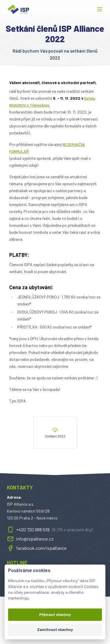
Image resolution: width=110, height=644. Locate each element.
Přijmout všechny (55, 614)
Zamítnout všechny (55, 629)
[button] (100, 9)
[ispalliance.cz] (18, 9)
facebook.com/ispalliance (37, 548)
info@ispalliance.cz (30, 539)
